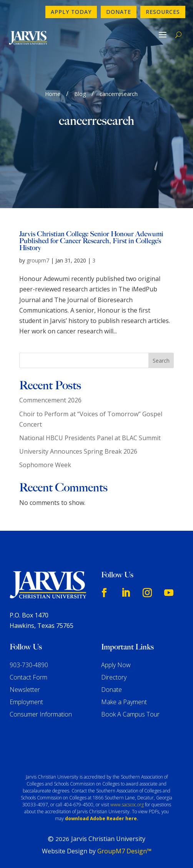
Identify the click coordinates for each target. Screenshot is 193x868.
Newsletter (25, 690)
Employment (26, 702)
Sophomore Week (45, 465)
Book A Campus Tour (130, 714)
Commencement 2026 (50, 400)
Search (161, 361)
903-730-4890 (29, 665)
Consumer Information (41, 714)
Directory (114, 677)
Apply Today (71, 12)
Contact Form (28, 677)
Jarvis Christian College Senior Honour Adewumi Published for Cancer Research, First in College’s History (91, 241)
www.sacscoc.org (127, 805)
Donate (119, 12)
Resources (163, 12)
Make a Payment (124, 702)
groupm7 (38, 260)
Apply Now (116, 665)
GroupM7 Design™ (124, 851)
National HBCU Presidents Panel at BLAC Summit (90, 438)
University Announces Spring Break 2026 (78, 451)
